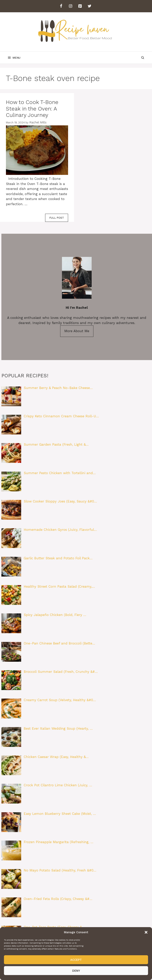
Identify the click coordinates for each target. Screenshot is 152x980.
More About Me (77, 331)
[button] (146, 932)
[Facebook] (61, 6)
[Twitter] (89, 6)
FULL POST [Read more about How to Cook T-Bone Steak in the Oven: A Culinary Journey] (57, 218)
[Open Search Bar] (143, 58)
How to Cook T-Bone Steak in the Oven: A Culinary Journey (32, 109)
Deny (76, 971)
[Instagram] (70, 6)
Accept (76, 960)
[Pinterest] (80, 6)
